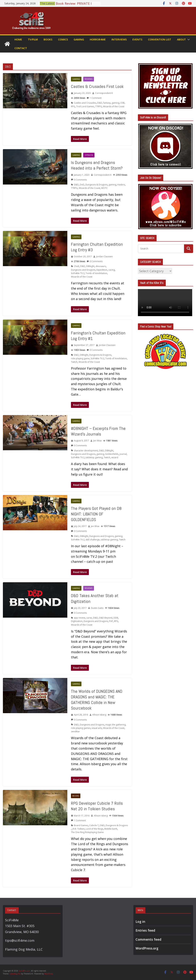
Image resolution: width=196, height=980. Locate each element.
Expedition (102, 270)
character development (86, 451)
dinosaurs (101, 266)
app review (80, 618)
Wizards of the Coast (114, 106)
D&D (100, 103)
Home (18, 39)
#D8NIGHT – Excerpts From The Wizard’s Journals (98, 431)
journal (123, 454)
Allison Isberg (99, 715)
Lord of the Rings (94, 829)
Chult (76, 266)
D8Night (90, 266)
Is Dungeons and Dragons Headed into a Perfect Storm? (97, 165)
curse (89, 618)
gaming (115, 103)
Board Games (81, 825)
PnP (111, 621)
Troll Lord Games (85, 106)
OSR (122, 103)
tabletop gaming (94, 457)
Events (137, 39)
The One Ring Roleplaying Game (87, 832)
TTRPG (99, 106)
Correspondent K (104, 93)
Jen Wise (97, 441)
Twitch (74, 362)
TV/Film (33, 39)
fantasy (107, 103)
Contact (21, 48)
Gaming (79, 39)
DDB (116, 618)
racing (112, 270)
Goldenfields (112, 454)
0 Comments (79, 180)
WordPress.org (147, 948)
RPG (73, 106)
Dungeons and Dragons (83, 270)
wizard (115, 457)
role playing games (81, 728)
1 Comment (94, 98)
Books (48, 39)
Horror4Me (98, 39)
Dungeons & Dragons (96, 185)
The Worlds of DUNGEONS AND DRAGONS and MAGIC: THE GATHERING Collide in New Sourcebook (97, 700)
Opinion (89, 155)
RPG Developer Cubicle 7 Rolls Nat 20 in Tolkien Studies (97, 806)
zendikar (75, 731)
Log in (140, 922)
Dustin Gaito (97, 608)
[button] (188, 40)
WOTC (104, 188)
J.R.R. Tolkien (78, 829)
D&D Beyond (106, 618)
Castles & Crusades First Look (97, 86)
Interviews (119, 39)
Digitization (77, 621)
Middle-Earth (111, 829)
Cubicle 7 (94, 825)
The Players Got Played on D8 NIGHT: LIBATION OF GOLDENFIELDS (96, 514)
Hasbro (121, 185)
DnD (82, 185)
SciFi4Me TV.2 (78, 273)
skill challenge (93, 540)
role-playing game (80, 358)
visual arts (97, 728)
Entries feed (145, 930)
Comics (63, 39)
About (181, 39)
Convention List (160, 39)
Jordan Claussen (104, 256)
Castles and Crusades (85, 103)
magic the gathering (115, 725)
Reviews (89, 79)
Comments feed (148, 939)
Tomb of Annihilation (96, 273)
